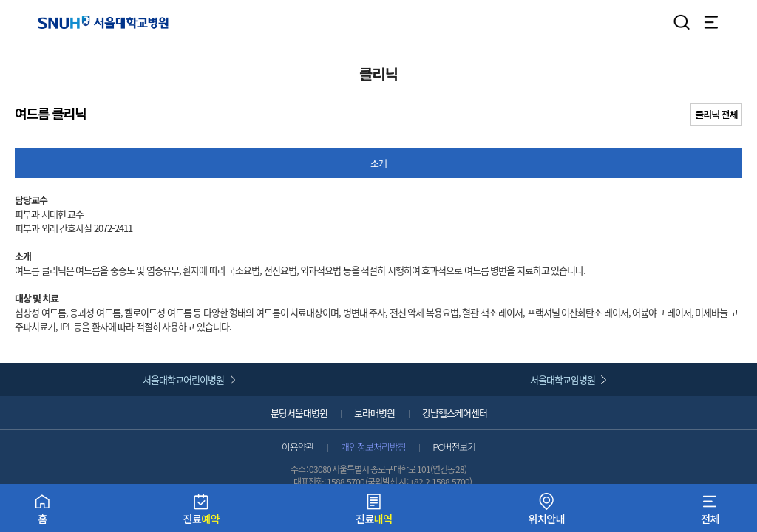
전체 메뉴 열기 (711, 22)
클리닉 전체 (717, 114)
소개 (378, 163)
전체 (710, 512)
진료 (202, 512)
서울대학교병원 (103, 22)
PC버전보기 (454, 447)
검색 (682, 22)
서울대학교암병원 (563, 379)
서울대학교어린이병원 (183, 379)
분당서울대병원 (299, 413)
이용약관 (298, 447)
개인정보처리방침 (373, 447)
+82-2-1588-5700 (439, 482)
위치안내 (547, 512)
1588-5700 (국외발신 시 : (368, 482)
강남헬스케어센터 (455, 413)
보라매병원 (374, 413)
